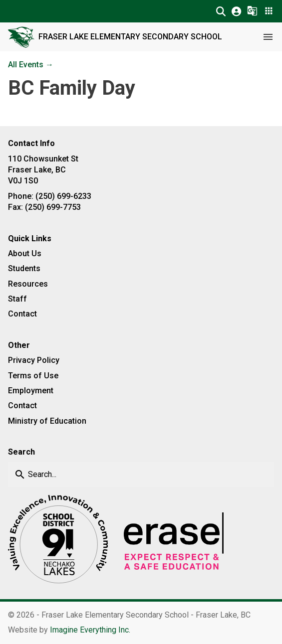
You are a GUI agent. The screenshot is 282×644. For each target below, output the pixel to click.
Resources (28, 284)
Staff (17, 299)
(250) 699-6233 (63, 196)
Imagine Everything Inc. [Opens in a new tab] (90, 630)
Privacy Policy (34, 360)
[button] (221, 11)
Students (24, 268)
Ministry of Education (47, 421)
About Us (25, 253)
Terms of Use (33, 376)
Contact (22, 314)
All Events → (31, 65)
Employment (31, 391)
